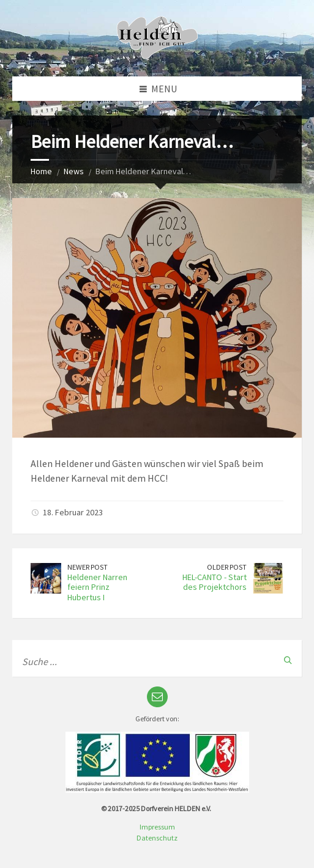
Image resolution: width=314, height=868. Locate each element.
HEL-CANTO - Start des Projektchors (215, 582)
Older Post (227, 567)
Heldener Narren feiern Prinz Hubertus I (97, 587)
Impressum (157, 827)
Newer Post (88, 567)
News (74, 171)
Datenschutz (157, 838)
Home (41, 171)
